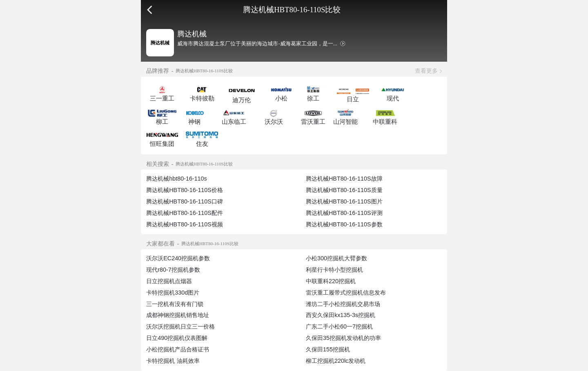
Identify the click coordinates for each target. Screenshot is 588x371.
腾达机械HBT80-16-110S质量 (344, 190)
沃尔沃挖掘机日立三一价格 (180, 326)
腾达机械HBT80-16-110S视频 (185, 224)
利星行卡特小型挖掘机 (334, 270)
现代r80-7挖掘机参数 (173, 270)
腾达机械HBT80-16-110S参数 (344, 224)
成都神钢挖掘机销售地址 (178, 315)
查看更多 (426, 71)
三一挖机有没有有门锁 (175, 304)
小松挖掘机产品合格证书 (178, 349)
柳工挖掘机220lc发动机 (336, 361)
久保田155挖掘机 (328, 349)
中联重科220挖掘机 (331, 281)
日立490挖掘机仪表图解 (177, 338)
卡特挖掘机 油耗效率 (173, 361)
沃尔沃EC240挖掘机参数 (178, 258)
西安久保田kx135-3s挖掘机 (341, 315)
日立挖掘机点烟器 (169, 281)
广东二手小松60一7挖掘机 (339, 326)
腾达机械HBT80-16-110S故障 (344, 179)
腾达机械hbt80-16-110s (177, 179)
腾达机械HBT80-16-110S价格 (185, 190)
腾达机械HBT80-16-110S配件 (185, 213)
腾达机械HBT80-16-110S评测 (344, 213)
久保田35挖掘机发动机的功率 (343, 338)
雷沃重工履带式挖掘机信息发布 (346, 293)
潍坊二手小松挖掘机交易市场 (343, 304)
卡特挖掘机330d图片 (173, 293)
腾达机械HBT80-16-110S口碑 (185, 201)
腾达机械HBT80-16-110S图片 (344, 201)
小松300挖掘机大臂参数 (336, 258)
